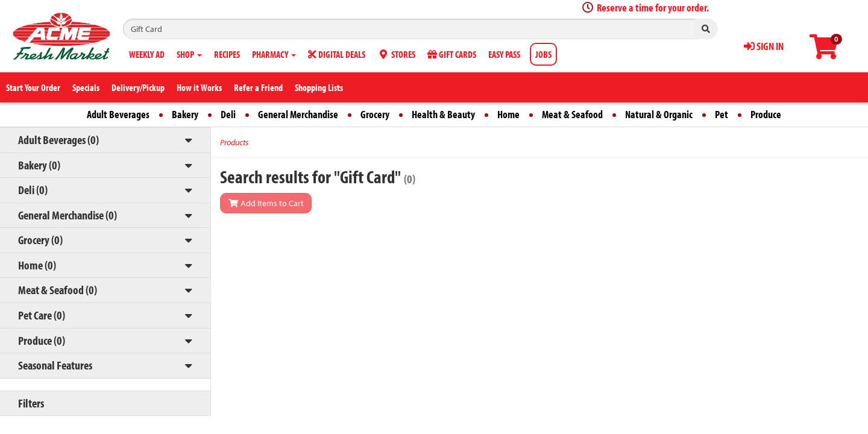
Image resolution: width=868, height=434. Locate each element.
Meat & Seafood (572, 114)
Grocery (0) (40, 240)
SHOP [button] (189, 54)
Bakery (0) (39, 165)
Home (508, 114)
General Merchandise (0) (68, 215)
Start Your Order (33, 87)
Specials (86, 87)
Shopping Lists (319, 87)
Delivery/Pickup (138, 87)
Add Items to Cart (266, 203)
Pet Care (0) (42, 315)
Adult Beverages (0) (58, 140)
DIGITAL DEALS (337, 54)
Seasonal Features (55, 365)
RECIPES (227, 54)
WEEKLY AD (147, 54)
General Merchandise (298, 114)
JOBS (543, 54)
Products (234, 142)
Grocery (375, 114)
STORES (396, 54)
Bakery (185, 114)
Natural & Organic (659, 114)
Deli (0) (33, 190)
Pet (722, 114)
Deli (228, 114)
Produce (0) (42, 340)
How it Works (199, 87)
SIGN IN (764, 46)
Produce (766, 114)
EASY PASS (504, 54)
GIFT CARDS (452, 54)
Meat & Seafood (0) (58, 290)
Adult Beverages (118, 114)
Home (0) (37, 265)
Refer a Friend (258, 87)
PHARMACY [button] (274, 54)
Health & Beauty (443, 114)
